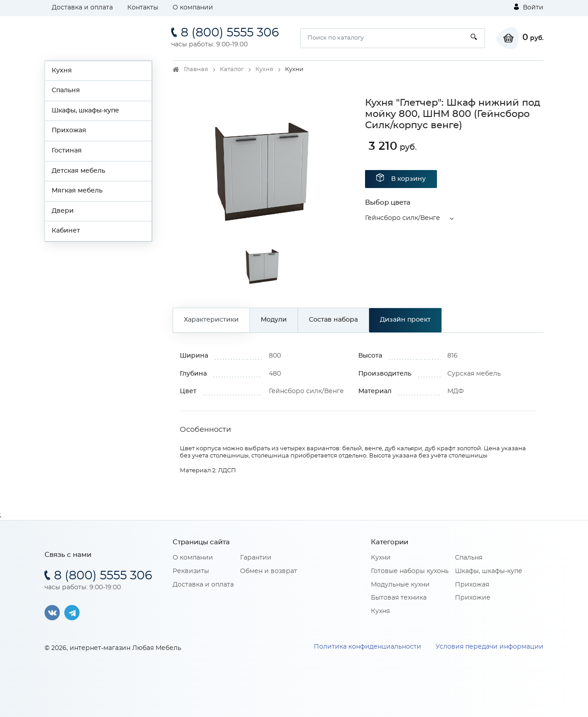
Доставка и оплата (82, 8)
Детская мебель (78, 171)
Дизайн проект (405, 320)
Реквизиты (191, 571)
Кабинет (66, 231)
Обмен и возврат (269, 571)
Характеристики (211, 320)
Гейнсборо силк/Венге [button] (403, 218)
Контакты (143, 8)
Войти (529, 7)
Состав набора (333, 320)
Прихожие (473, 598)
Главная (196, 69)
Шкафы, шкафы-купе (85, 111)
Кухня (62, 71)
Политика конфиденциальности (367, 647)
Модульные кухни (400, 585)
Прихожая (69, 130)
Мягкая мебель (77, 191)
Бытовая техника (399, 598)
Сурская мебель (474, 374)
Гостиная (67, 151)
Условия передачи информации (490, 647)
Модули (274, 320)
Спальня (66, 90)
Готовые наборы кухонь (410, 571)
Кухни (381, 558)
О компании (193, 8)
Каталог (232, 69)
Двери (63, 211)
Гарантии (256, 558)
